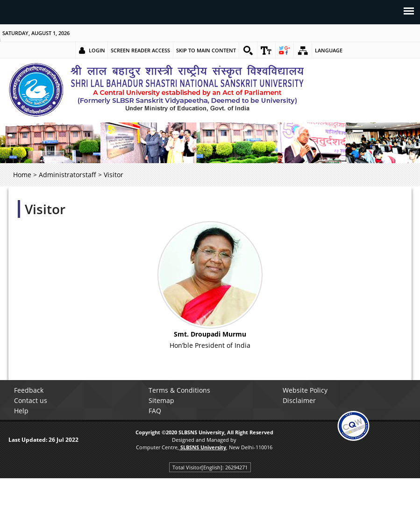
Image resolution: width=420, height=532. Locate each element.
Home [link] (22, 175)
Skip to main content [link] (206, 50)
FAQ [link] (155, 411)
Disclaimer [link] (299, 400)
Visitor (45, 209)
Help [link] (21, 411)
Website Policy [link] (305, 390)
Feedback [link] (29, 390)
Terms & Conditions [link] (179, 390)
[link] (248, 50)
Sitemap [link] (161, 400)
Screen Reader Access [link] (140, 50)
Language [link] (329, 50)
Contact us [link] (31, 400)
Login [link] (97, 50)
